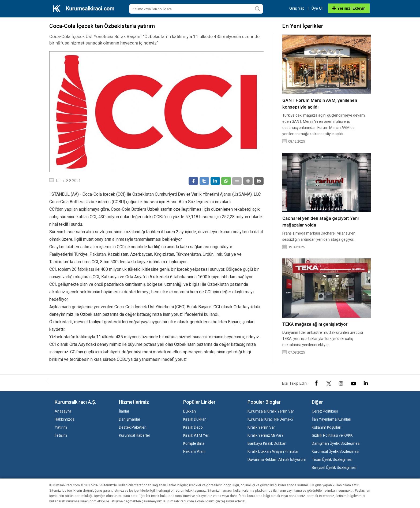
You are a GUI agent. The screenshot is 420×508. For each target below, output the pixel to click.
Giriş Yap (297, 8)
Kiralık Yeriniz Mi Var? (265, 435)
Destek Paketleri (133, 427)
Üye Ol (317, 8)
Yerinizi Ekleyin (349, 8)
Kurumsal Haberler (135, 435)
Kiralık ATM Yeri (196, 435)
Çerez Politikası (325, 411)
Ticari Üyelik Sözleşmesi (332, 459)
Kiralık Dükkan (195, 419)
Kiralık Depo (193, 427)
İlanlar (124, 411)
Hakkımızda (65, 419)
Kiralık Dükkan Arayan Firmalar (273, 451)
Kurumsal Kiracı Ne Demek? (271, 419)
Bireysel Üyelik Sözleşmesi (334, 468)
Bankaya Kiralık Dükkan (267, 443)
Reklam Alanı (194, 451)
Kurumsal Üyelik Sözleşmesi (335, 451)
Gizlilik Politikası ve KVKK (332, 435)
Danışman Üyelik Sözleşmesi (336, 443)
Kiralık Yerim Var (261, 427)
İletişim (61, 435)
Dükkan (190, 411)
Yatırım (61, 427)
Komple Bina (194, 443)
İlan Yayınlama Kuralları (331, 419)
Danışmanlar (130, 419)
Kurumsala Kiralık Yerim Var (271, 411)
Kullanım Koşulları (327, 427)
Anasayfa (63, 411)
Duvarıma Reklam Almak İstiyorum (277, 459)
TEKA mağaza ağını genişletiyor (315, 324)
